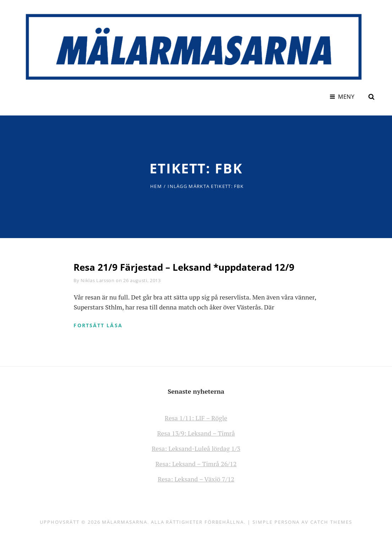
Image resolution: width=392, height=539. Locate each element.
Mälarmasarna (124, 522)
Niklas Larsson (97, 280)
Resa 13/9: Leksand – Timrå (196, 433)
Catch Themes (331, 522)
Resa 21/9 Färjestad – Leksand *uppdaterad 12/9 (184, 267)
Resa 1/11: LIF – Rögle (196, 418)
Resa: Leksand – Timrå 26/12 (196, 464)
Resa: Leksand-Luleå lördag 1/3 (196, 448)
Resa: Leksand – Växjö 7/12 (196, 479)
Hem (156, 186)
